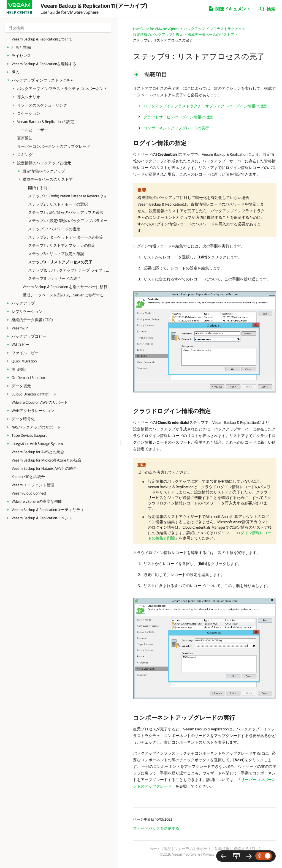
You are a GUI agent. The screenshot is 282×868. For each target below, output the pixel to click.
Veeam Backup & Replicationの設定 (46, 122)
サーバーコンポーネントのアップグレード (54, 146)
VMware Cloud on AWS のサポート (40, 402)
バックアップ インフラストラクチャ (43, 80)
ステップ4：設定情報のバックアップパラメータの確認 (69, 221)
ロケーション (29, 113)
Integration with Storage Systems (38, 444)
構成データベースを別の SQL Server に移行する (63, 295)
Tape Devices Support (29, 435)
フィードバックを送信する (156, 828)
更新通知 (25, 138)
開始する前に (40, 188)
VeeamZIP (20, 328)
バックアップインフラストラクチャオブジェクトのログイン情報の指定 (205, 106)
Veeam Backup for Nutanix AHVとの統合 (44, 468)
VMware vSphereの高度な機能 (37, 501)
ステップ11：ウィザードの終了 (55, 279)
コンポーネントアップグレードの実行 (176, 128)
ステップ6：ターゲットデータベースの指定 (66, 237)
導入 (15, 72)
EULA (256, 849)
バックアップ (23, 303)
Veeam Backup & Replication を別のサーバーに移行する (67, 287)
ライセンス (21, 56)
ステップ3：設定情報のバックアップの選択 (66, 212)
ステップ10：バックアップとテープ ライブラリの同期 (69, 270)
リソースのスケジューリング (42, 105)
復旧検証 (19, 369)
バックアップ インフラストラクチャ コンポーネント (62, 89)
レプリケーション (27, 312)
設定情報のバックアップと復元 (44, 163)
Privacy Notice (214, 854)
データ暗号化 (23, 419)
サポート (204, 849)
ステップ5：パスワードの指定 (54, 229)
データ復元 (21, 386)
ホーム (155, 849)
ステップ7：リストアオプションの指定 (62, 245)
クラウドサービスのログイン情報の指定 (178, 117)
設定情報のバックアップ (44, 171)
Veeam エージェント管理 (33, 485)
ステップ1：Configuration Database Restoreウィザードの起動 (69, 196)
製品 (167, 849)
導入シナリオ (29, 97)
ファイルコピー (25, 353)
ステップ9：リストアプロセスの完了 (60, 262)
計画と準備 (21, 47)
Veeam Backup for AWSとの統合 (38, 452)
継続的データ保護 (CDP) (32, 320)
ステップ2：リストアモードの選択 (58, 204)
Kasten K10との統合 (28, 477)
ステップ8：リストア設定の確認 (56, 254)
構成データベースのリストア (48, 179)
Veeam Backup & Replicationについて (42, 39)
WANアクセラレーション (33, 411)
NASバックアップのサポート (36, 427)
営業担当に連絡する (232, 849)
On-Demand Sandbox (29, 378)
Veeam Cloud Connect (29, 493)
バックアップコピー (29, 336)
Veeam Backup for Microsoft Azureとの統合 (47, 460)
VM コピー (20, 345)
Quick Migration (24, 361)
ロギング (25, 155)
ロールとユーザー (32, 130)
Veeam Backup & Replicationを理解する (44, 64)
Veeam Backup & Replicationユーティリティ (48, 510)
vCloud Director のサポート (34, 394)
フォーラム (184, 849)
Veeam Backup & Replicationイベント (42, 518)
